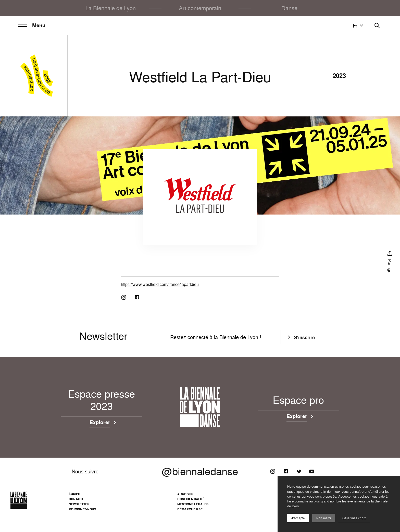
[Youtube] (312, 471)
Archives (185, 494)
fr (359, 25)
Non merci (324, 518)
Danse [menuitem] (289, 8)
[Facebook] (137, 297)
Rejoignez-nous (82, 509)
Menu (32, 25)
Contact (76, 499)
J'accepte (298, 518)
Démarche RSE (190, 509)
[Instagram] (124, 297)
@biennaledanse (200, 471)
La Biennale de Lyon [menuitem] (111, 8)
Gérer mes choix (354, 518)
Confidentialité (191, 499)
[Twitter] (299, 471)
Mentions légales (193, 504)
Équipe (74, 494)
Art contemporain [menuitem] (200, 8)
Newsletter (79, 504)
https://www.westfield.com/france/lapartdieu (160, 284)
